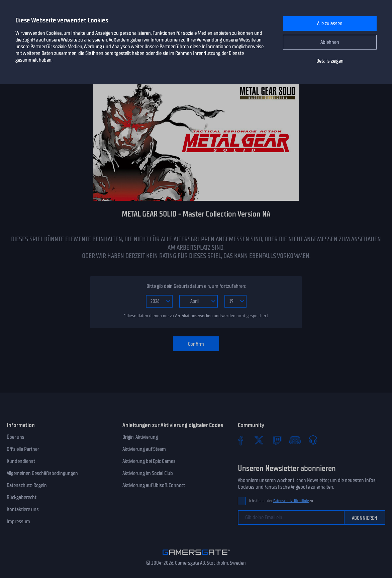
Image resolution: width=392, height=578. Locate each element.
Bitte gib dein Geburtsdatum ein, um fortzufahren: (196, 286)
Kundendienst (21, 461)
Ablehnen (330, 42)
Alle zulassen (330, 23)
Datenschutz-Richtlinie (291, 501)
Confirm (196, 344)
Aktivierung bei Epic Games (149, 461)
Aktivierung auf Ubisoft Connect (154, 485)
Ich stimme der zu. (281, 501)
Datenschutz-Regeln (27, 485)
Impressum (18, 521)
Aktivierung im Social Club (148, 473)
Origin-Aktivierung (140, 437)
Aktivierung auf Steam (144, 449)
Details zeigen (330, 61)
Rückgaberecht (22, 497)
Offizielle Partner (23, 449)
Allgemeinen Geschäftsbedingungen (42, 473)
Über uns (16, 437)
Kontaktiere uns (23, 509)
